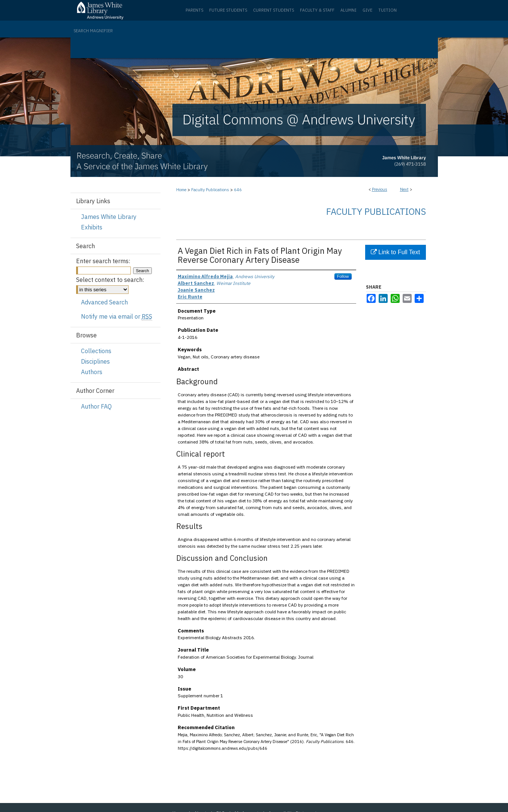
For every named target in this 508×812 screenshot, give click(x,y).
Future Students (228, 10)
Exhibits (92, 227)
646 (238, 190)
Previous (380, 189)
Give (367, 10)
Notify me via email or (117, 316)
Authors (92, 372)
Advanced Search (104, 302)
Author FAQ (96, 406)
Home (181, 190)
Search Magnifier (93, 31)
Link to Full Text (395, 252)
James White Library (109, 217)
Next (404, 189)
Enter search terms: (103, 261)
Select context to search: (110, 280)
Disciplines (95, 361)
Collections (96, 351)
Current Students (273, 10)
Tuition (387, 10)
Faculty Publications (210, 190)
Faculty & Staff (317, 10)
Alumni (348, 10)
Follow (343, 276)
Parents (194, 10)
